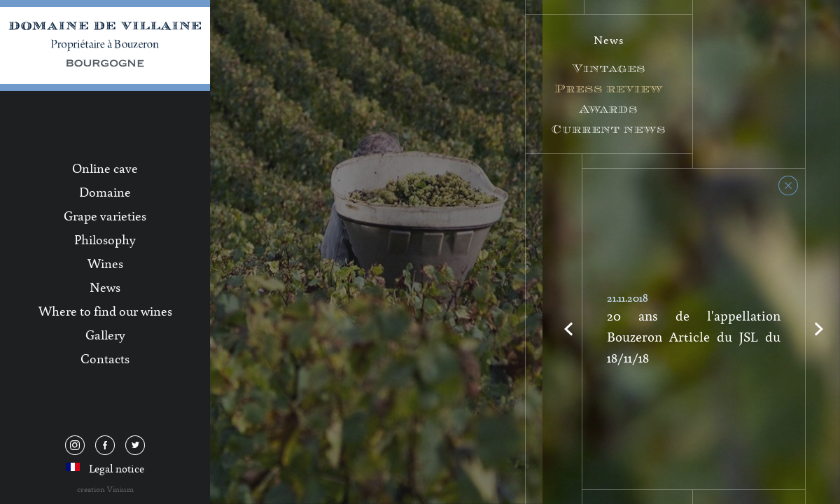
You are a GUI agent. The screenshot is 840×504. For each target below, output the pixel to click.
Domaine (105, 192)
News (105, 287)
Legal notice (117, 468)
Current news (609, 129)
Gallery (105, 335)
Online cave (105, 168)
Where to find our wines (105, 311)
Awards (609, 109)
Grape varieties (105, 216)
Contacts (105, 358)
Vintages (609, 68)
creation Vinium (105, 489)
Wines (105, 263)
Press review (609, 89)
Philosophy (105, 239)
